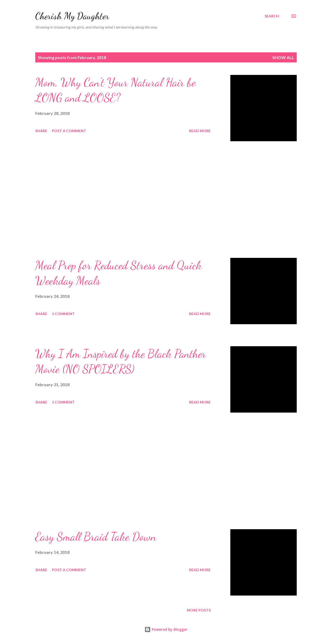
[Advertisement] (123, 200)
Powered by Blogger (166, 629)
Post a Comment (69, 131)
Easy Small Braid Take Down (96, 537)
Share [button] (41, 131)
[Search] (272, 16)
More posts (199, 610)
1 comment (63, 314)
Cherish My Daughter (72, 16)
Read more (200, 131)
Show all (283, 57)
